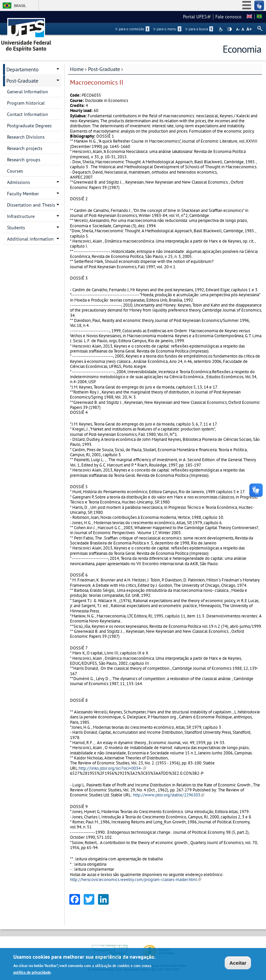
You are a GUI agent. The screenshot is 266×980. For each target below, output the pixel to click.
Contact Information (27, 114)
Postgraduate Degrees (29, 126)
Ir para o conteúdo (132, 29)
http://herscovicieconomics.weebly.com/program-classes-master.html (136, 880)
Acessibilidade (221, 29)
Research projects (25, 148)
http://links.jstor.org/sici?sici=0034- (112, 768)
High (229, 29)
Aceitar (238, 963)
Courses (15, 171)
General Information (27, 92)
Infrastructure (21, 216)
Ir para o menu (167, 29)
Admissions (18, 182)
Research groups (24, 160)
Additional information (30, 239)
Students (16, 228)
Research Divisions (26, 137)
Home (77, 69)
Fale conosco (228, 17)
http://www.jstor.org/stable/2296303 (169, 795)
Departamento (22, 69)
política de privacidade (32, 973)
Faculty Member (23, 194)
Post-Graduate (104, 69)
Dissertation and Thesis (31, 205)
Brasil (20, 5)
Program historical (26, 103)
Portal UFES (197, 17)
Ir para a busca (199, 29)
